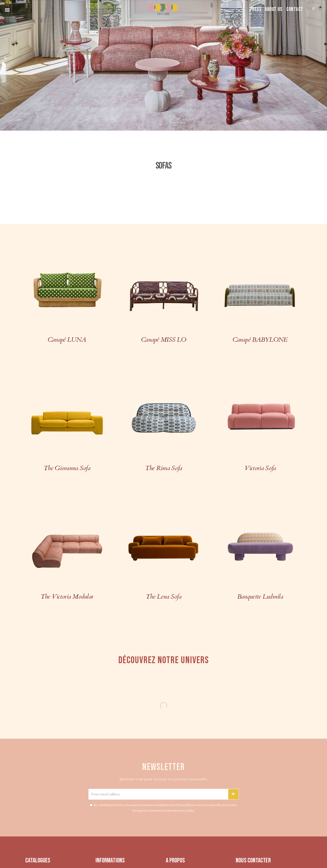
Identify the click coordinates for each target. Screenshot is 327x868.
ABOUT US (273, 9)
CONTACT (295, 9)
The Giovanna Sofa (67, 468)
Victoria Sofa (260, 468)
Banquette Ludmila (260, 597)
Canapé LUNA (67, 340)
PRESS (256, 9)
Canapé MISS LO (163, 340)
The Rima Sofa (164, 468)
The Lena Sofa (163, 597)
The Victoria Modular (67, 597)
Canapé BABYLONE (260, 340)
